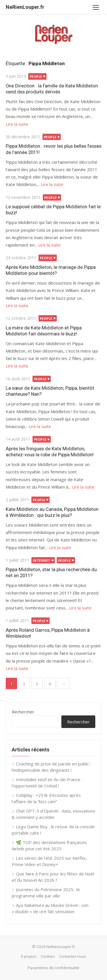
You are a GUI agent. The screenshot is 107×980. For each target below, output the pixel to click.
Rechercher (23, 712)
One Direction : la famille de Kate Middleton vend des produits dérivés (52, 89)
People (36, 76)
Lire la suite (17, 124)
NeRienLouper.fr (25, 7)
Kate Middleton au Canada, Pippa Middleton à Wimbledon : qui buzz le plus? (52, 512)
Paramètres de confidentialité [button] (53, 968)
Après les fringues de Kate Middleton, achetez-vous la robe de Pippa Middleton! (50, 452)
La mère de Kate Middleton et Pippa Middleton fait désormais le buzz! (44, 331)
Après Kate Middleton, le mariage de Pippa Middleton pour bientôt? (51, 270)
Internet (42, 560)
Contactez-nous (73, 956)
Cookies (48, 956)
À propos (29, 956)
